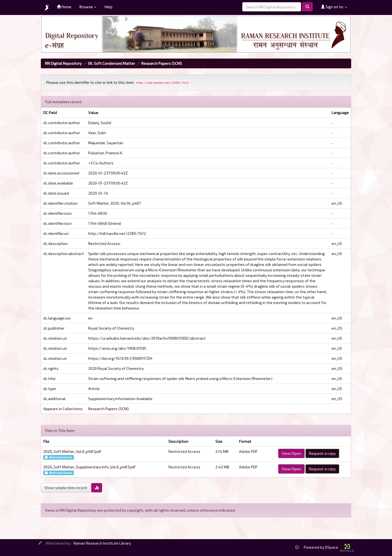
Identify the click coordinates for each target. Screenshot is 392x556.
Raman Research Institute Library (102, 543)
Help (108, 7)
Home (64, 7)
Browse (88, 7)
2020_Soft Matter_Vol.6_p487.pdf (72, 451)
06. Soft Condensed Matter (111, 63)
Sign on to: (334, 7)
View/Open (291, 453)
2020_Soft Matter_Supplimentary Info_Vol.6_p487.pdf (89, 467)
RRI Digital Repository (63, 63)
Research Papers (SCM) (162, 63)
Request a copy (322, 453)
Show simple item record (66, 488)
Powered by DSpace (329, 547)
